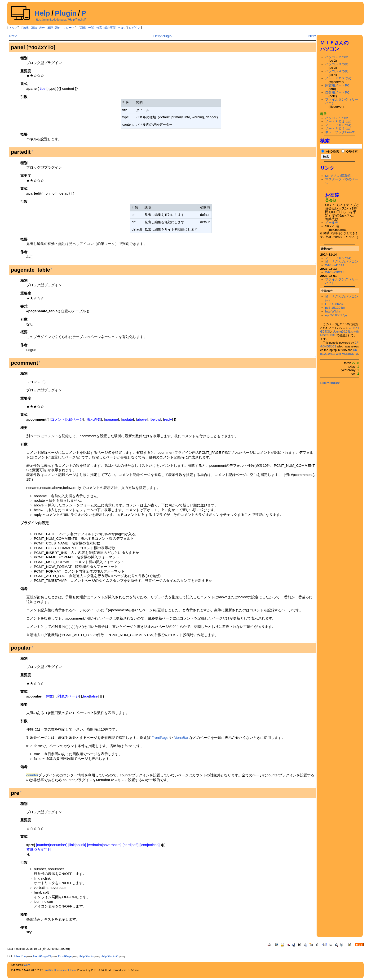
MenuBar (181, 738)
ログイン (135, 28)
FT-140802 (334, 304)
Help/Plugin (163, 36)
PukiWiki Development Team (60, 970)
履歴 (50, 28)
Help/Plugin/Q (42, 956)
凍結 (34, 28)
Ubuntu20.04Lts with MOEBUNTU (339, 352)
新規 (83, 28)
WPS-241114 (335, 265)
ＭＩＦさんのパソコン (342, 262)
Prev (13, 36)
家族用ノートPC (337, 85)
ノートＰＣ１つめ (338, 122)
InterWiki (333, 311)
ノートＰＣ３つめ (338, 125)
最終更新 (110, 28)
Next (312, 36)
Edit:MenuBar (330, 383)
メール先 (332, 223)
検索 (99, 28)
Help (42, 13)
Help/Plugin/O (110, 956)
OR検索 (349, 152)
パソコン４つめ (337, 71)
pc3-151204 (335, 308)
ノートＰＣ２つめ (338, 78)
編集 (26, 28)
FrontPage (160, 738)
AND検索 (330, 152)
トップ (13, 28)
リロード (69, 28)
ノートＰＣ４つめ (338, 129)
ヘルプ (122, 28)
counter (32, 775)
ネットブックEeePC (340, 132)
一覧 (91, 28)
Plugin (66, 13)
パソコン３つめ (337, 64)
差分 (42, 28)
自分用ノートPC (337, 92)
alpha (27, 965)
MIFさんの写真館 (338, 176)
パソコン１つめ (337, 118)
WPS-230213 (335, 272)
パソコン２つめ (337, 57)
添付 (58, 28)
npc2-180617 (336, 315)
